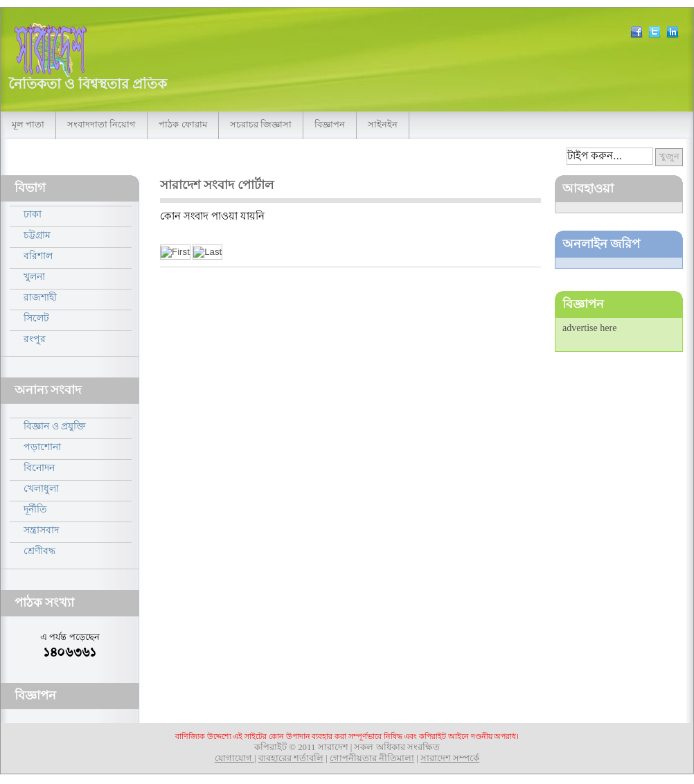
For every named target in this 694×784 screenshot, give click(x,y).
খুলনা (34, 276)
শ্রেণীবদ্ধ (39, 551)
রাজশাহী (40, 297)
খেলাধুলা (41, 488)
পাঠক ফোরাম (183, 125)
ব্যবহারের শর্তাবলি (291, 758)
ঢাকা (33, 214)
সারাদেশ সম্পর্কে (450, 758)
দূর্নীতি (35, 509)
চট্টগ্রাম (37, 235)
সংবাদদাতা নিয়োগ (101, 125)
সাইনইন (383, 125)
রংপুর (35, 339)
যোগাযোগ (234, 758)
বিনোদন (39, 467)
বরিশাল (38, 256)
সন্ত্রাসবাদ (41, 530)
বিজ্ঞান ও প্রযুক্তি (55, 426)
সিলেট (36, 318)
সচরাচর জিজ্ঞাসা (261, 125)
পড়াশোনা (42, 447)
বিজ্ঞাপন (330, 125)
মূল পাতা (28, 125)
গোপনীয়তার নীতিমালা (372, 758)
